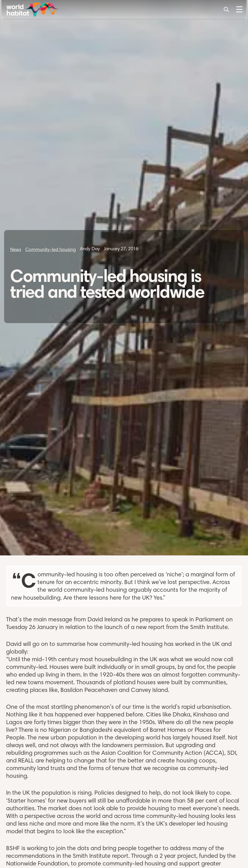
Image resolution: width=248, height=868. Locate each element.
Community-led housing (51, 249)
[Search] (226, 9)
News (16, 249)
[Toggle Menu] (239, 9)
